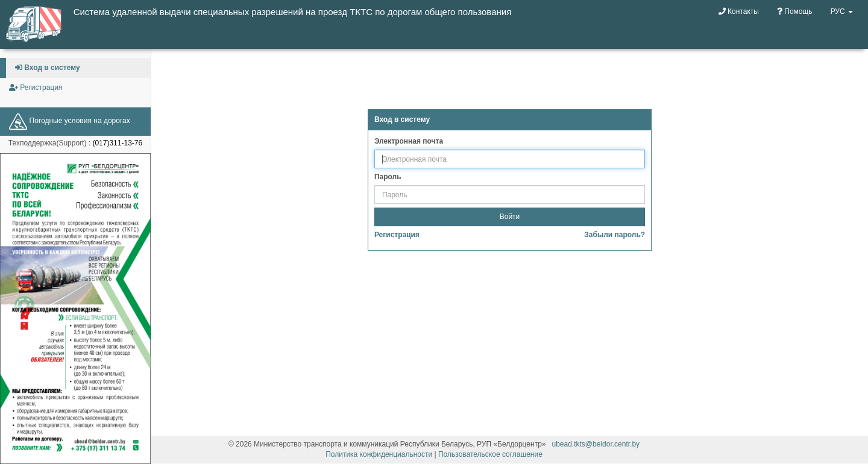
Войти (510, 217)
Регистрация (36, 87)
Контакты (739, 11)
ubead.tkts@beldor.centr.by (596, 444)
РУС (842, 11)
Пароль (388, 177)
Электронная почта (409, 141)
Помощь (795, 11)
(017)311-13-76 (117, 143)
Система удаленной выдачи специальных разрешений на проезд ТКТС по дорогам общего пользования (293, 12)
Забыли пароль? (615, 235)
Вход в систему (48, 68)
